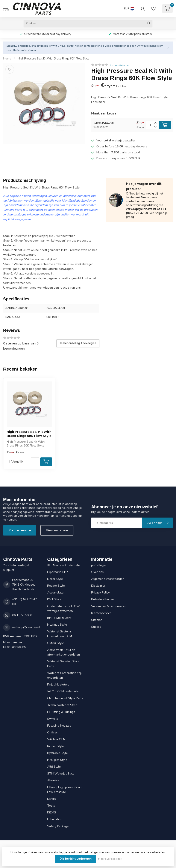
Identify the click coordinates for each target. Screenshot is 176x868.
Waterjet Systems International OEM (60, 634)
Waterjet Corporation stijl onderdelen (64, 675)
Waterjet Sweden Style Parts (63, 664)
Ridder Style (56, 746)
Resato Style (56, 586)
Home (7, 59)
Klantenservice (20, 530)
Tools (51, 806)
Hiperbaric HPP (57, 572)
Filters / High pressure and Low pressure (65, 790)
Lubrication (55, 819)
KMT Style (54, 599)
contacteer (90, 46)
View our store (57, 530)
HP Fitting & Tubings (61, 712)
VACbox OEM (56, 739)
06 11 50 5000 (22, 615)
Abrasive (53, 780)
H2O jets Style (57, 760)
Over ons (97, 572)
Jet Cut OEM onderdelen (64, 691)
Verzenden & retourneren (109, 606)
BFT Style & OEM (59, 618)
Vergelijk (17, 462)
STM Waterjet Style (61, 774)
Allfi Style (54, 767)
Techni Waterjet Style (62, 705)
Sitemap (97, 620)
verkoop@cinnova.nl (141, 209)
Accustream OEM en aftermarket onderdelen (64, 652)
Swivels (53, 719)
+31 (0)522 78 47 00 (146, 211)
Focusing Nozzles (59, 726)
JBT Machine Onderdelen (64, 565)
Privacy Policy (100, 593)
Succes (96, 627)
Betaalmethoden (103, 599)
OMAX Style (56, 643)
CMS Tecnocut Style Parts (65, 698)
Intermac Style (57, 625)
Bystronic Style (58, 753)
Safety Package (58, 826)
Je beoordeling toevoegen (78, 343)
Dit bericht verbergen (76, 859)
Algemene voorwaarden (108, 579)
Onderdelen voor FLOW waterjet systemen (63, 609)
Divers (52, 799)
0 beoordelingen (120, 65)
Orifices (52, 732)
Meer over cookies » (110, 859)
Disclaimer (98, 586)
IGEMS (52, 812)
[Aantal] (35, 462)
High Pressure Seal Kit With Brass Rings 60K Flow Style (54, 59)
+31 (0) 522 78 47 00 (24, 602)
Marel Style (55, 579)
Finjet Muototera (58, 685)
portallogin (99, 565)
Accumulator (56, 593)
